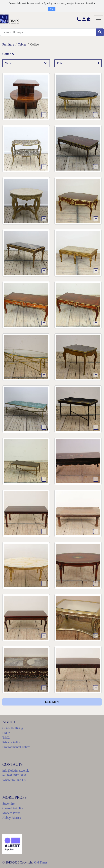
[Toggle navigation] (99, 19)
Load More (52, 702)
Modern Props (11, 813)
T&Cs (6, 738)
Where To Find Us (14, 780)
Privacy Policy (12, 742)
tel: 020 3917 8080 (14, 775)
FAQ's (6, 733)
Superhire (8, 804)
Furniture (8, 44)
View (26, 63)
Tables (22, 44)
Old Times (41, 862)
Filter (78, 63)
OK (51, 9)
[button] (79, 19)
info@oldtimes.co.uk (16, 771)
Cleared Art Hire (13, 808)
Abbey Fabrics (12, 818)
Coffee (8, 54)
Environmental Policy (16, 747)
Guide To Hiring (13, 728)
